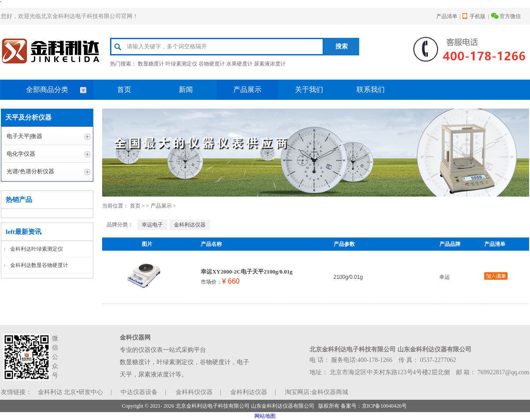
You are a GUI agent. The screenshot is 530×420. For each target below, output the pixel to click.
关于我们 (309, 89)
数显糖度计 (151, 64)
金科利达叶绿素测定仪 (37, 249)
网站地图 (265, 416)
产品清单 (447, 16)
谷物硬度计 (212, 64)
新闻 (186, 89)
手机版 (478, 16)
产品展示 (247, 89)
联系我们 (371, 89)
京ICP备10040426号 (385, 406)
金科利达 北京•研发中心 (70, 392)
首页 (124, 89)
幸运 (445, 277)
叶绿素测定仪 (181, 64)
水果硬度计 (239, 64)
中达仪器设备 (139, 392)
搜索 (342, 46)
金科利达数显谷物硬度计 (39, 265)
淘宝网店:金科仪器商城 (317, 392)
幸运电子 (152, 225)
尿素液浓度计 (270, 64)
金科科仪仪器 (194, 392)
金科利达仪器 (190, 225)
